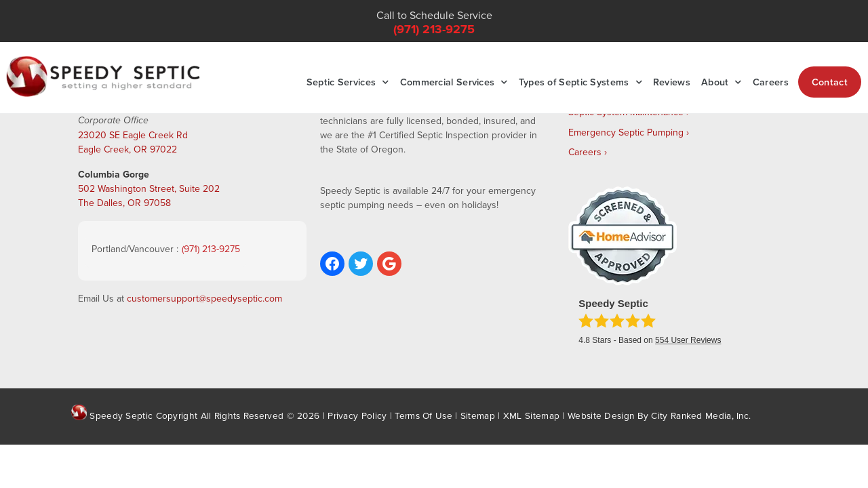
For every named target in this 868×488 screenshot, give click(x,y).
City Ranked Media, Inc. (701, 415)
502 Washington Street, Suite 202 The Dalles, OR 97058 (149, 196)
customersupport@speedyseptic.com (204, 298)
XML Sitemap (531, 415)
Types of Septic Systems (580, 82)
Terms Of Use (423, 415)
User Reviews (688, 340)
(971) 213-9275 (434, 29)
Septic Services (348, 82)
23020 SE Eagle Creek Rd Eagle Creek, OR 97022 (133, 142)
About (722, 82)
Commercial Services (454, 82)
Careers (771, 82)
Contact (830, 82)
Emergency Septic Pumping (626, 132)
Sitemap (478, 415)
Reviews (672, 82)
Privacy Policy (357, 415)
